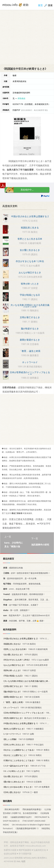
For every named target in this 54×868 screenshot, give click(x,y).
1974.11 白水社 (28, 723)
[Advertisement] (27, 37)
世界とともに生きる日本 (30, 239)
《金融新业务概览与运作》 (21, 817)
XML (19, 861)
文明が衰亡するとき (30, 317)
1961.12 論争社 (21, 771)
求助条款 (21, 98)
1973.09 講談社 (20, 776)
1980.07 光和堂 (19, 670)
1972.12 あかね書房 (26, 660)
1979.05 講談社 (20, 654)
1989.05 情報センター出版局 (25, 692)
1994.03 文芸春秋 (22, 782)
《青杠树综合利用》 (12, 809)
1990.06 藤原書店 (21, 702)
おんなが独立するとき (30, 272)
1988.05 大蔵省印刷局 (25, 649)
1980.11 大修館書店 (23, 729)
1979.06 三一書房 (20, 792)
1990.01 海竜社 (26, 750)
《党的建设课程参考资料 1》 (27, 828)
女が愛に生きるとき (30, 250)
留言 (40, 5)
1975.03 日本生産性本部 (25, 665)
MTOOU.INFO (30, 858)
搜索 (50, 5)
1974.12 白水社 (28, 639)
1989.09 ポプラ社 (24, 766)
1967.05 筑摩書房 (18, 739)
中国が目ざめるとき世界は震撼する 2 (30, 216)
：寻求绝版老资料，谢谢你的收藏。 (22, 584)
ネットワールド (30, 362)
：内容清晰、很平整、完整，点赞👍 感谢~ (23, 621)
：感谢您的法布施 (12, 568)
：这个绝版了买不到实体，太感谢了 (20, 605)
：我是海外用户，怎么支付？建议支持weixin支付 (26, 615)
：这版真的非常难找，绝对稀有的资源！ (24, 594)
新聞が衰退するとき (30, 340)
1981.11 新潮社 (20, 686)
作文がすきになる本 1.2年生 (30, 261)
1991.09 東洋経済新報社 (22, 707)
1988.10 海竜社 (26, 760)
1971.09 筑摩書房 (26, 787)
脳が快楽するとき (30, 329)
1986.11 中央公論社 (23, 745)
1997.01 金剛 (18, 734)
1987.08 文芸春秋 (21, 697)
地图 (23, 861)
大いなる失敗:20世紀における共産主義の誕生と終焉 (30, 306)
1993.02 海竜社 (22, 755)
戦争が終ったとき (30, 284)
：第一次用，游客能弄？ (16, 610)
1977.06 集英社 (19, 644)
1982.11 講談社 (20, 676)
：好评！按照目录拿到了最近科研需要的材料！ (26, 573)
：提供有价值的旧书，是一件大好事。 (20, 578)
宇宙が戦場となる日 (30, 295)
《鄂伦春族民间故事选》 (32, 809)
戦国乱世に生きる (30, 228)
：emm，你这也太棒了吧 (16, 589)
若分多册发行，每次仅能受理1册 (34, 110)
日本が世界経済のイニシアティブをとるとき (30, 373)
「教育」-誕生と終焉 (30, 351)
